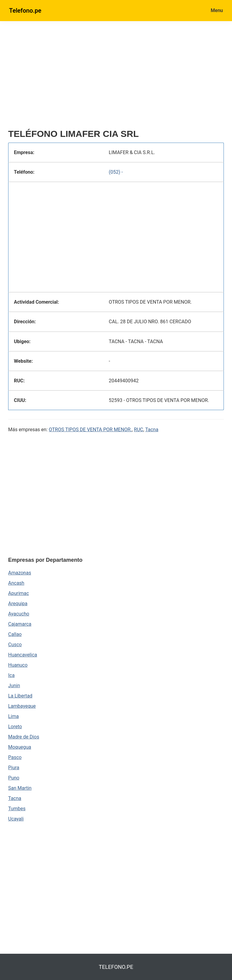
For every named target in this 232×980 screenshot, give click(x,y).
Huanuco (18, 665)
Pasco (15, 757)
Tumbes (17, 809)
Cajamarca (20, 624)
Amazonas (20, 573)
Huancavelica (23, 655)
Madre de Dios (24, 737)
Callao (15, 634)
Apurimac (19, 593)
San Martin (20, 788)
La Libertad (20, 696)
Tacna (152, 430)
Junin (14, 686)
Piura (14, 768)
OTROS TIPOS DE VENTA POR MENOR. (90, 430)
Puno (14, 778)
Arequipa (18, 604)
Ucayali (16, 819)
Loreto (15, 727)
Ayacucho (19, 614)
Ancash (16, 583)
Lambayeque (22, 706)
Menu (217, 10)
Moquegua (20, 747)
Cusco (15, 645)
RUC (139, 430)
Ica (11, 675)
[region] (116, 77)
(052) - (116, 172)
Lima (13, 716)
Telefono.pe (25, 11)
